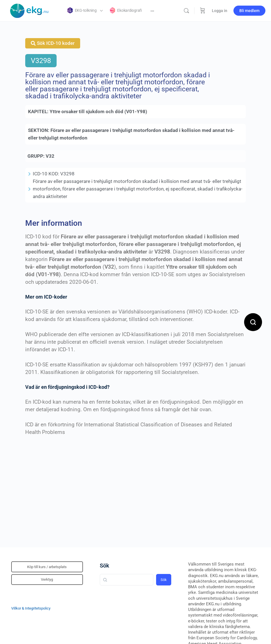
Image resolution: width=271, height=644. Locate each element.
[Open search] (253, 322)
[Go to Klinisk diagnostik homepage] (29, 10)
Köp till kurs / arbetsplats (47, 567)
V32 (50, 156)
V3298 (41, 61)
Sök (105, 566)
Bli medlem (249, 11)
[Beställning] (203, 11)
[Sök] (186, 11)
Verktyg (47, 579)
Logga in (220, 11)
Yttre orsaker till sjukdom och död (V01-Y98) (98, 111)
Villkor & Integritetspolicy (31, 608)
